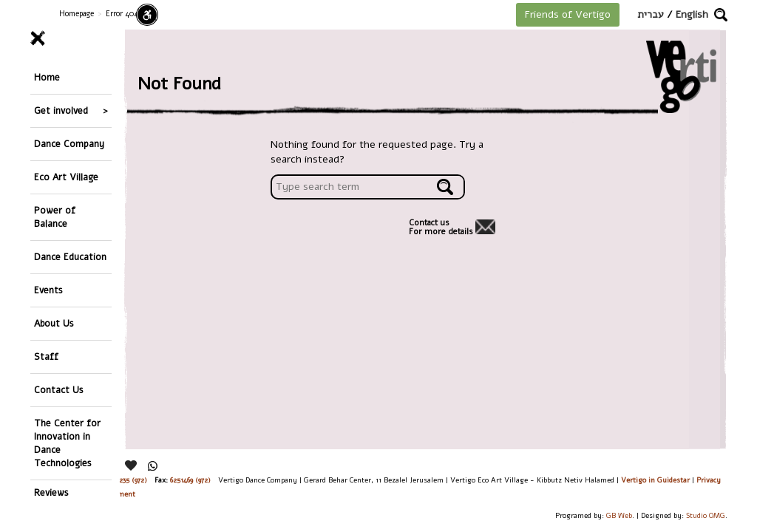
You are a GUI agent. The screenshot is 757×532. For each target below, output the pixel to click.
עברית (651, 14)
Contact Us (59, 390)
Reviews (51, 492)
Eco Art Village (66, 177)
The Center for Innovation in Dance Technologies (67, 443)
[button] (721, 15)
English (692, 14)
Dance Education (70, 257)
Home (47, 77)
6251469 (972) (190, 480)
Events (48, 290)
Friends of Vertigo (568, 14)
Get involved (61, 110)
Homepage (77, 14)
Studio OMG (706, 515)
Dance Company (69, 144)
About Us (54, 323)
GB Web (619, 515)
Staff (46, 357)
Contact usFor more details (441, 228)
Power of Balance (55, 217)
